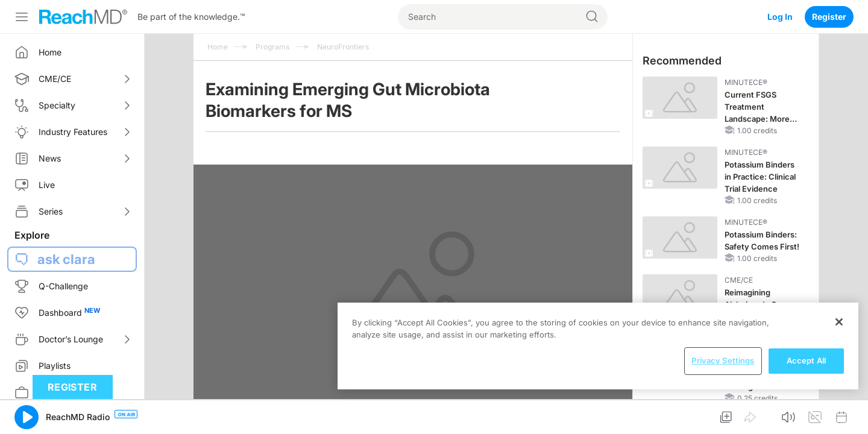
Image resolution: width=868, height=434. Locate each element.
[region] (598, 346)
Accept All (806, 360)
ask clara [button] (66, 259)
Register (829, 17)
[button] (27, 417)
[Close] (839, 322)
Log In (780, 17)
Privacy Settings (723, 360)
